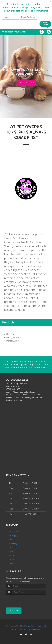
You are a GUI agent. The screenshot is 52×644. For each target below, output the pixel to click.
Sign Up (14, 611)
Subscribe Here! (46, 24)
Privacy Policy (30, 626)
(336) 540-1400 (13, 389)
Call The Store (26, 83)
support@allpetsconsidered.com (21, 392)
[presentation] (12, 24)
